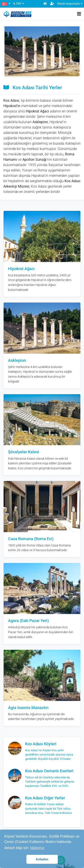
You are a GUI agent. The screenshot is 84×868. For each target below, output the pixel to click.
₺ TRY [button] (17, 4)
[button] (6, 4)
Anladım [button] (42, 859)
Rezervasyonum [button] (69, 4)
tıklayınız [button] (37, 848)
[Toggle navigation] (79, 14)
